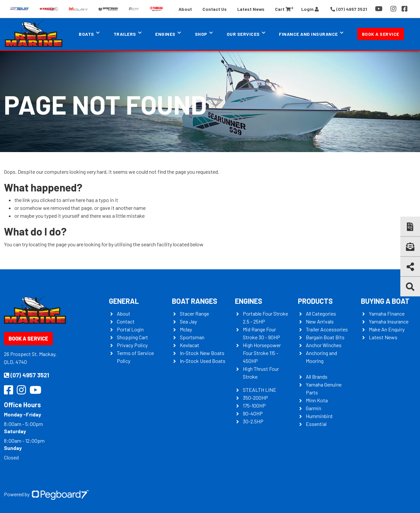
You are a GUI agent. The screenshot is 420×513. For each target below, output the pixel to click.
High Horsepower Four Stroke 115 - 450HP (262, 353)
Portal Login (130, 329)
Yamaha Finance (387, 313)
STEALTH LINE (260, 390)
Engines (165, 34)
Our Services (243, 34)
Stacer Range (194, 313)
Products (315, 301)
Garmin (314, 408)
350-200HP (255, 398)
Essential (316, 424)
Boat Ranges (195, 301)
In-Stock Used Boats (203, 361)
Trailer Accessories (327, 329)
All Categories (321, 313)
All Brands (317, 377)
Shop (201, 34)
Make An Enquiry (387, 329)
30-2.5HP (253, 421)
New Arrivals (320, 321)
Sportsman (192, 337)
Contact (126, 321)
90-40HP (253, 413)
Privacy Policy (132, 345)
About (185, 9)
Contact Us (215, 9)
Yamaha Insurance (389, 321)
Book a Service (381, 34)
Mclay (186, 329)
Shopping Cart (132, 337)
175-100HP (254, 405)
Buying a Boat (385, 301)
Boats (86, 34)
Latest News (251, 9)
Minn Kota (317, 400)
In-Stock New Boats (202, 353)
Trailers (125, 34)
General (124, 301)
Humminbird (319, 416)
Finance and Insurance (308, 34)
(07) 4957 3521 (27, 375)
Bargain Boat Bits (325, 337)
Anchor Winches (324, 345)
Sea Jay (188, 321)
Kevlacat (189, 345)
